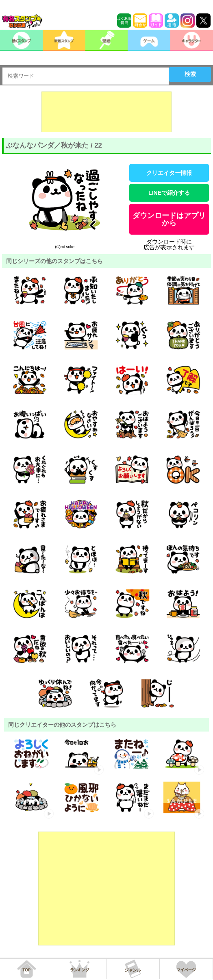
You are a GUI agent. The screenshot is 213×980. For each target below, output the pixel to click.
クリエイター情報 (169, 173)
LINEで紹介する (169, 193)
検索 (190, 74)
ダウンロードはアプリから (169, 219)
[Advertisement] (106, 112)
